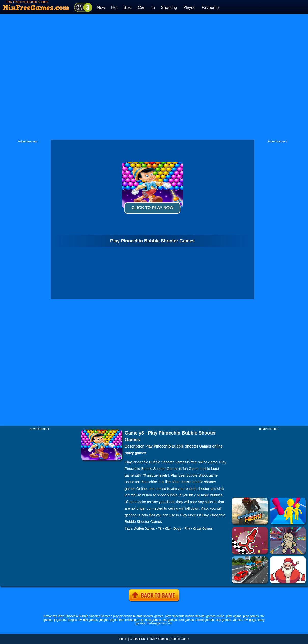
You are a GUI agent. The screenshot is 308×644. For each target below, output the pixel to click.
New (101, 8)
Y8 (160, 529)
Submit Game (180, 639)
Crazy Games (203, 529)
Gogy (177, 529)
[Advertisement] (114, 77)
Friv (187, 529)
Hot (114, 8)
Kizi (168, 529)
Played (190, 8)
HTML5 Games (157, 639)
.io (153, 8)
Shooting (169, 8)
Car (141, 8)
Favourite (210, 8)
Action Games (144, 529)
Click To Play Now (152, 208)
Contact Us (137, 639)
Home (123, 639)
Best (128, 8)
